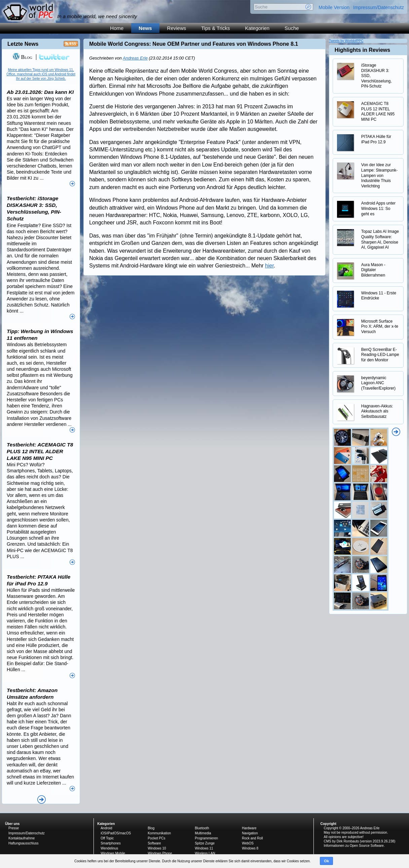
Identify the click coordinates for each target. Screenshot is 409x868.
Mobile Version (334, 7)
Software (154, 843)
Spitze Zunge (205, 843)
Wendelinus (109, 848)
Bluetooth (202, 828)
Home (117, 28)
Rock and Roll (252, 838)
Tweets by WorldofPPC (346, 41)
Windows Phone (160, 853)
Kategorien (257, 28)
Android (106, 828)
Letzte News (23, 44)
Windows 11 (204, 848)
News (145, 28)
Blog (22, 57)
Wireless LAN (205, 853)
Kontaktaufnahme (22, 838)
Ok (326, 861)
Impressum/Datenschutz (379, 7)
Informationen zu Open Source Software (354, 846)
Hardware (249, 828)
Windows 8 (250, 848)
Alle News (42, 800)
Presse (14, 828)
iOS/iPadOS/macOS (116, 833)
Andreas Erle (135, 58)
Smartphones (110, 843)
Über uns (12, 824)
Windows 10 (157, 848)
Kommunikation (159, 833)
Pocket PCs (156, 838)
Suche (292, 28)
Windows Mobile (113, 853)
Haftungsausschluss (24, 843)
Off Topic (107, 838)
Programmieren (206, 838)
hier (269, 266)
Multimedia (203, 833)
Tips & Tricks (215, 28)
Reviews (177, 28)
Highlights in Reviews (362, 50)
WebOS (248, 843)
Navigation (250, 833)
